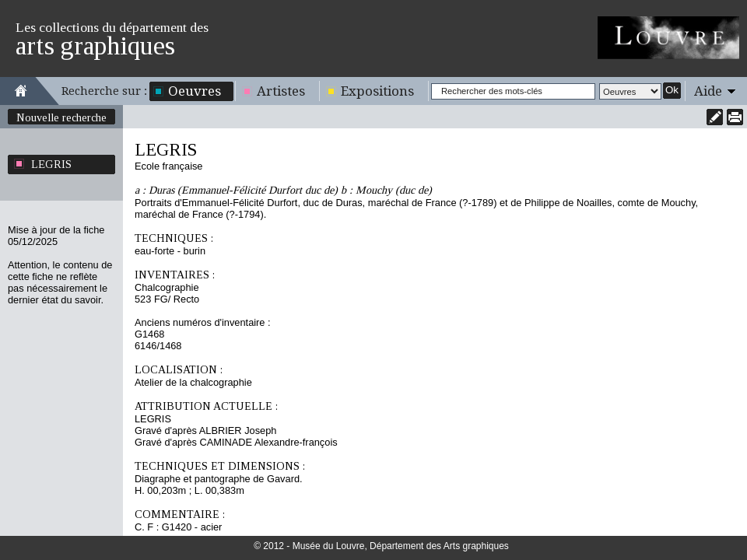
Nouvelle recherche (61, 117)
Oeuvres (195, 91)
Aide (708, 91)
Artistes (281, 91)
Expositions (377, 91)
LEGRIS (51, 164)
